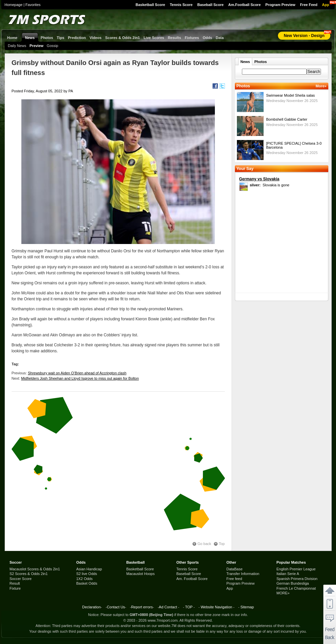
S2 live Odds (87, 574)
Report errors (142, 607)
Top (222, 544)
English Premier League (296, 569)
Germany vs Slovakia (259, 179)
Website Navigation (216, 607)
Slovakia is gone (270, 185)
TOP (189, 607)
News (245, 62)
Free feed (234, 579)
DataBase (235, 569)
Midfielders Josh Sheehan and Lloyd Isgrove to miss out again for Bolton (80, 378)
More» (321, 86)
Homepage (14, 5)
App (325, 5)
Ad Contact (168, 607)
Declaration (91, 607)
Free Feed (309, 5)
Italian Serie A (288, 574)
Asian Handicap (89, 569)
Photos (260, 62)
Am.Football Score (244, 5)
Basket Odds (87, 583)
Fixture (15, 588)
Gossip (52, 46)
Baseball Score (210, 5)
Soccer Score (21, 579)
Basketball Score (150, 5)
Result (15, 583)
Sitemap (247, 607)
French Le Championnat (296, 588)
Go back (204, 544)
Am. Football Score (192, 579)
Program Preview (280, 5)
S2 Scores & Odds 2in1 (29, 574)
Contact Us (116, 607)
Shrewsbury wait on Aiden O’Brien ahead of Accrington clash (77, 373)
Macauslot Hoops (141, 574)
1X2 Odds (85, 579)
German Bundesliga (293, 583)
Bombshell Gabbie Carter (287, 119)
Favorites (33, 5)
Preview (37, 46)
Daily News (17, 46)
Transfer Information (243, 574)
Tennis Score (181, 5)
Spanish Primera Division (297, 579)
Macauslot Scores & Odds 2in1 (35, 569)
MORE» (283, 593)
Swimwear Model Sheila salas (291, 95)
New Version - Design (304, 36)
